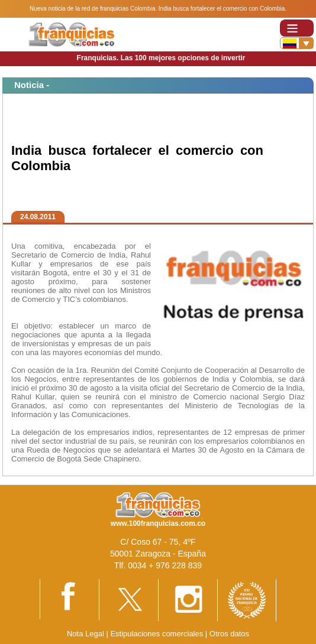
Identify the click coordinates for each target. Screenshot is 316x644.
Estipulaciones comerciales (157, 634)
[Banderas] (297, 43)
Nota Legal (86, 634)
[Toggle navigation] (297, 28)
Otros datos (229, 634)
